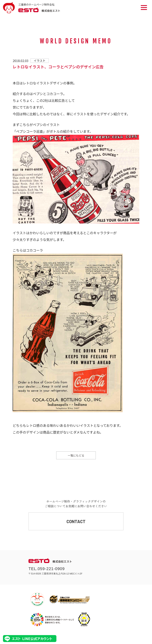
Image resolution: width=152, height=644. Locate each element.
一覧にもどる (76, 455)
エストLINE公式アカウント (30, 639)
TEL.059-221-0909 (47, 569)
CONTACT (76, 521)
